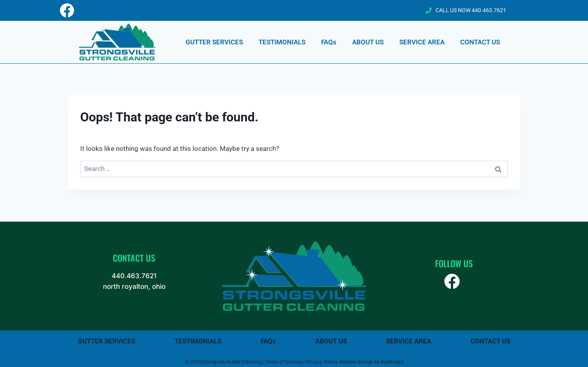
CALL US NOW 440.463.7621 (471, 10)
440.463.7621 (134, 276)
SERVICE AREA (422, 42)
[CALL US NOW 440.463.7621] (429, 10)
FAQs (329, 42)
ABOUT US (368, 42)
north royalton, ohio (134, 286)
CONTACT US (480, 42)
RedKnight (392, 362)
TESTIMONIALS (282, 42)
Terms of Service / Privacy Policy (301, 362)
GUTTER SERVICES (214, 42)
